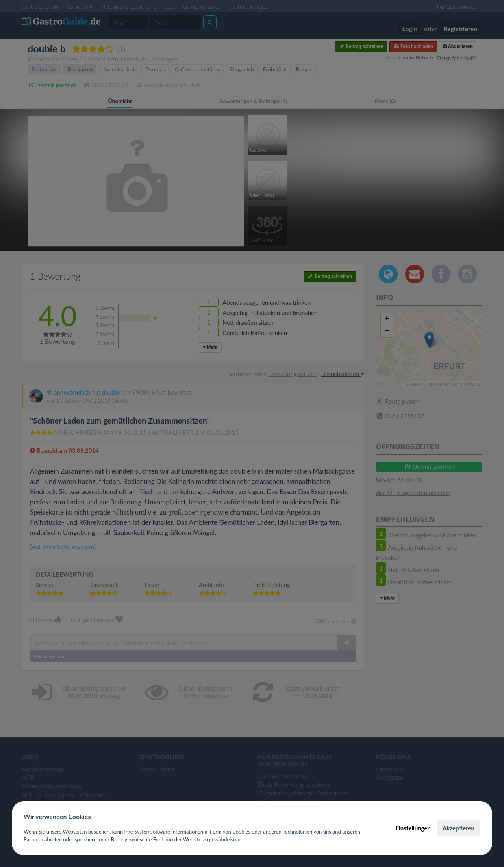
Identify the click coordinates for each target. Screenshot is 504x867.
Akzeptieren (459, 828)
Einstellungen (413, 828)
